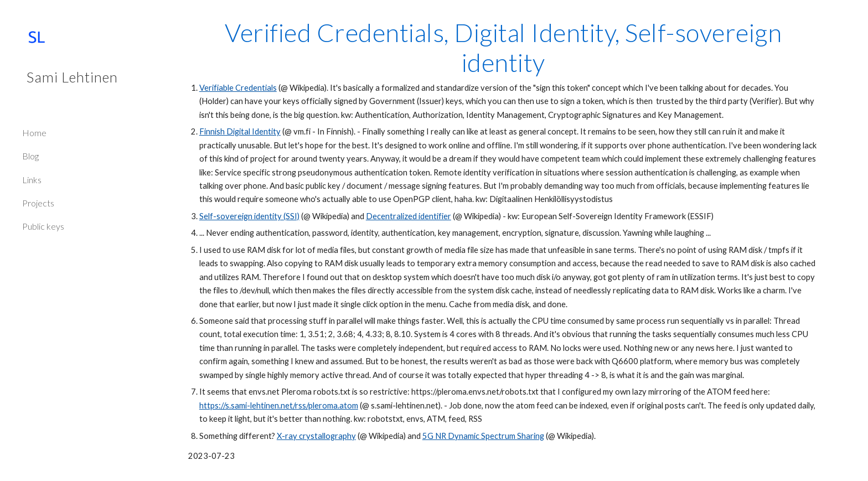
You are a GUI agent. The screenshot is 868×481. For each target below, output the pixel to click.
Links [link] (32, 180)
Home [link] (34, 133)
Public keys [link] (43, 226)
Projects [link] (38, 203)
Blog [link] (30, 156)
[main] (503, 240)
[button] (855, 15)
